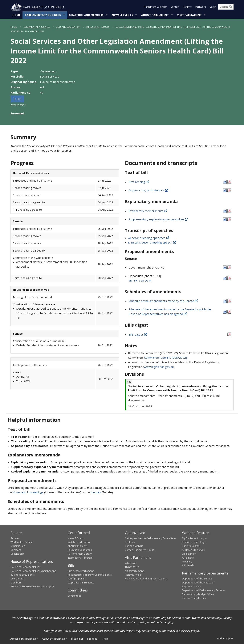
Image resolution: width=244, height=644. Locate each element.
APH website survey (193, 550)
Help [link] (105, 639)
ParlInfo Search (191, 546)
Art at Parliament (134, 571)
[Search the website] (226, 7)
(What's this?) (18, 105)
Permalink (18, 113)
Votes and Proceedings (28, 492)
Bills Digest (138, 335)
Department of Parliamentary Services (204, 590)
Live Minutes (18, 579)
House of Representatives (26, 567)
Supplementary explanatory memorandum (158, 219)
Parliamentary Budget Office (198, 594)
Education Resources (80, 550)
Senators (16, 550)
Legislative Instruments (81, 583)
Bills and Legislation (68, 27)
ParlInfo (187, 7)
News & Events (122, 15)
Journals (96, 492)
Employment (189, 554)
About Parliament (155, 15)
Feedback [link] (93, 639)
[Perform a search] (231, 7)
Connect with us (134, 546)
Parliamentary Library (80, 554)
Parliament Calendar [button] (155, 7)
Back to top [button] (225, 638)
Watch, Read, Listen (79, 542)
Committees (75, 596)
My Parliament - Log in (194, 538)
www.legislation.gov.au (159, 367)
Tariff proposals (77, 579)
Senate (15, 538)
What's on (131, 563)
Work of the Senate (22, 542)
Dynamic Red (18, 546)
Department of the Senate (197, 579)
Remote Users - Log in (195, 542)
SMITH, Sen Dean (140, 280)
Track (17, 99)
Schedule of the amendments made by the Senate (163, 301)
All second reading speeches (149, 238)
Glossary (187, 562)
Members (16, 583)
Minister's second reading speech (152, 242)
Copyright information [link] (55, 639)
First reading (139, 182)
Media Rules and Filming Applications (146, 579)
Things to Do (132, 567)
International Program (80, 558)
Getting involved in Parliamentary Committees (151, 538)
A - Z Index (188, 558)
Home (16, 15)
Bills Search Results (98, 27)
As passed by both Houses (148, 190)
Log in (213, 7)
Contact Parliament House (140, 550)
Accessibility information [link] (24, 639)
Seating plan (18, 554)
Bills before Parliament (81, 571)
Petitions (130, 542)
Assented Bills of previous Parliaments (90, 575)
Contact (175, 7)
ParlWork (201, 7)
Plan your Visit (133, 575)
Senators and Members (86, 15)
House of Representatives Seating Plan (33, 587)
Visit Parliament (189, 15)
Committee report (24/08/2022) (165, 358)
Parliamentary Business (43, 15)
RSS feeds (188, 566)
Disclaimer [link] (77, 639)
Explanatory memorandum (148, 211)
